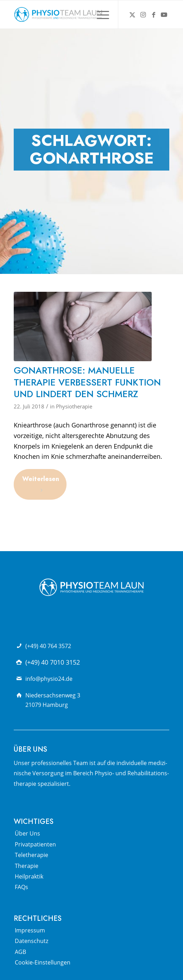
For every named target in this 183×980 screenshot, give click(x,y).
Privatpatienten (35, 844)
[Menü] (99, 14)
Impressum (30, 930)
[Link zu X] (132, 15)
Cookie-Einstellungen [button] (43, 962)
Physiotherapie (74, 406)
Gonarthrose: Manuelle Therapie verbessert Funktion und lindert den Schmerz (87, 382)
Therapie (27, 866)
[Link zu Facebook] (153, 15)
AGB (20, 952)
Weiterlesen (41, 484)
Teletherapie (31, 855)
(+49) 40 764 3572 (48, 646)
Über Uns (27, 833)
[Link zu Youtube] (164, 15)
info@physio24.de (49, 679)
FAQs (21, 887)
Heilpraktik (29, 876)
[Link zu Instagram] (143, 15)
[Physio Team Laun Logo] (76, 14)
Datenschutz (31, 941)
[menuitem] (99, 14)
